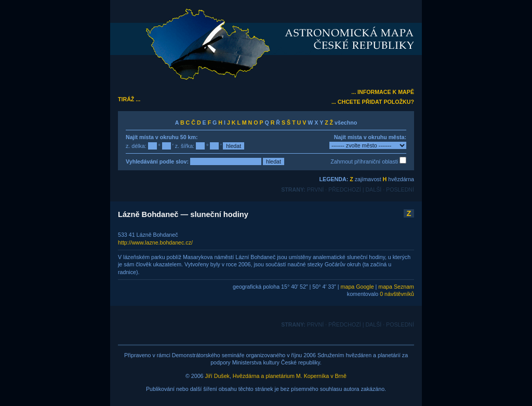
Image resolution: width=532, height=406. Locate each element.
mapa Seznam (396, 287)
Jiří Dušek (217, 376)
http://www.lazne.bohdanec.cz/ (155, 242)
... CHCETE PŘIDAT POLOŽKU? (373, 102)
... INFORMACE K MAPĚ (383, 92)
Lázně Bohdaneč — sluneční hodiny (183, 214)
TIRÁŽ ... (129, 99)
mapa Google (357, 287)
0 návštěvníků (397, 294)
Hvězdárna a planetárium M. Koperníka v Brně (290, 376)
